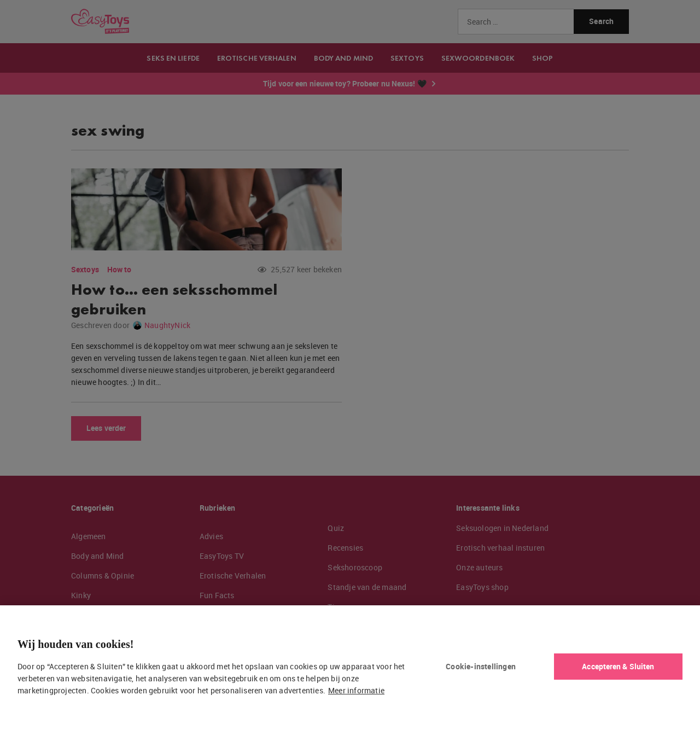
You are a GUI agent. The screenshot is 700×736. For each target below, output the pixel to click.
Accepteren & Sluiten (618, 666)
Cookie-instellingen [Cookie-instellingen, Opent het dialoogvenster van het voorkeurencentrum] (481, 666)
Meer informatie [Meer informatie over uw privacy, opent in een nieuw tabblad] (356, 690)
